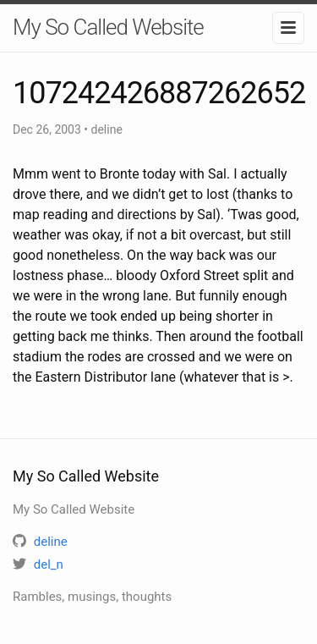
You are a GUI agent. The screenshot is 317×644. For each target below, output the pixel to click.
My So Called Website (108, 27)
